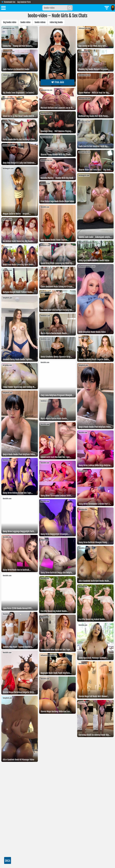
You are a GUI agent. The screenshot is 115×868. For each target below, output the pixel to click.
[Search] (70, 8)
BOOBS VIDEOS (40, 22)
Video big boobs (56, 22)
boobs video (25, 22)
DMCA (8, 860)
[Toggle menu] (3, 8)
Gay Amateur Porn (24, 2)
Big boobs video (10, 22)
